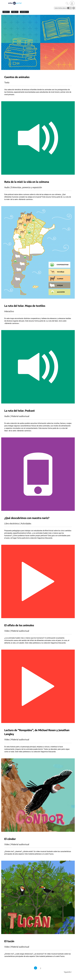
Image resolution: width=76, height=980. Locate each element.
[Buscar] (67, 3)
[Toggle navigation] (2, 1)
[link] (72, 3)
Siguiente (68, 972)
